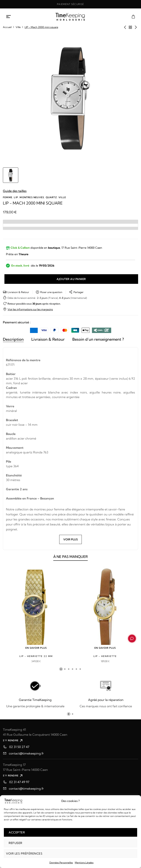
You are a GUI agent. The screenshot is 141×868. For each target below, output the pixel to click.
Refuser (15, 843)
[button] (61, 669)
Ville (18, 27)
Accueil (7, 27)
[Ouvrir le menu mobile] (9, 17)
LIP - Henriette (105, 656)
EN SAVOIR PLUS (36, 648)
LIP (16, 197)
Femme (8, 197)
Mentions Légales (84, 863)
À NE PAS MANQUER (70, 559)
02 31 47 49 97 (19, 782)
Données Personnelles (61, 863)
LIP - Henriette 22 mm (36, 656)
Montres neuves (32, 197)
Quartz (51, 197)
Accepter (17, 832)
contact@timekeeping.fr (26, 753)
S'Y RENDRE (13, 740)
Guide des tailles (15, 191)
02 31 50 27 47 (19, 747)
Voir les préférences (24, 854)
